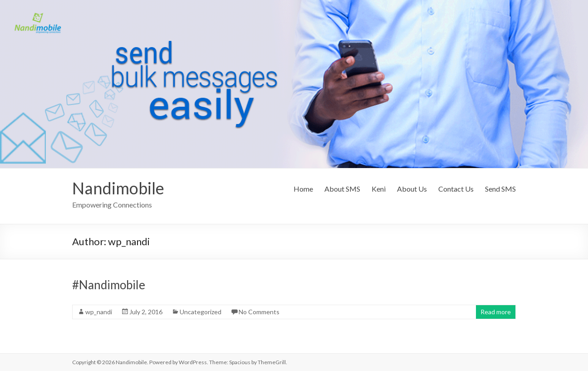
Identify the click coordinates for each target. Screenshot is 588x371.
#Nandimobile (109, 285)
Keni (379, 189)
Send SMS (500, 189)
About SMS (342, 189)
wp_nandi (99, 312)
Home (303, 189)
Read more (496, 312)
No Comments (259, 312)
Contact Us (456, 189)
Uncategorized (201, 312)
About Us (412, 189)
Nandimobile (118, 188)
